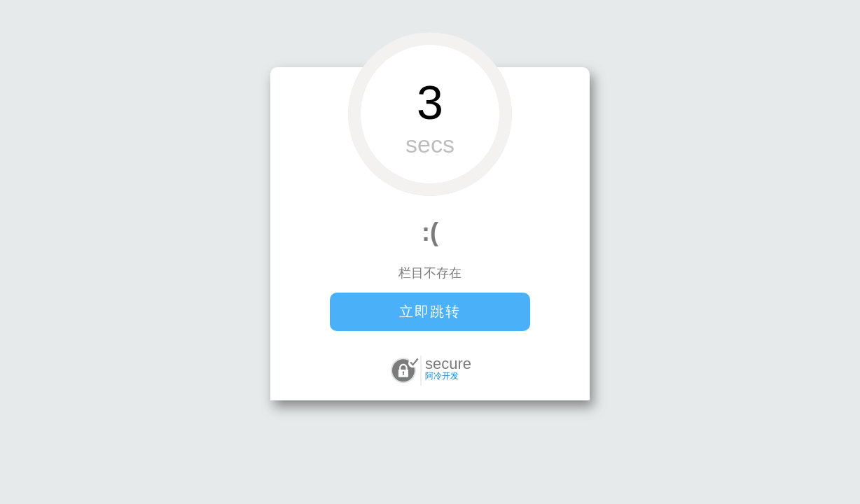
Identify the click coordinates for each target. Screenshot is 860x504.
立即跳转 (430, 311)
